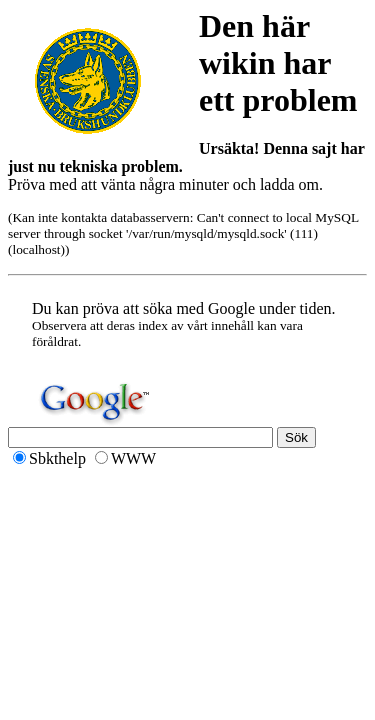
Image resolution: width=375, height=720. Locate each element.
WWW (133, 458)
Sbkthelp (57, 458)
